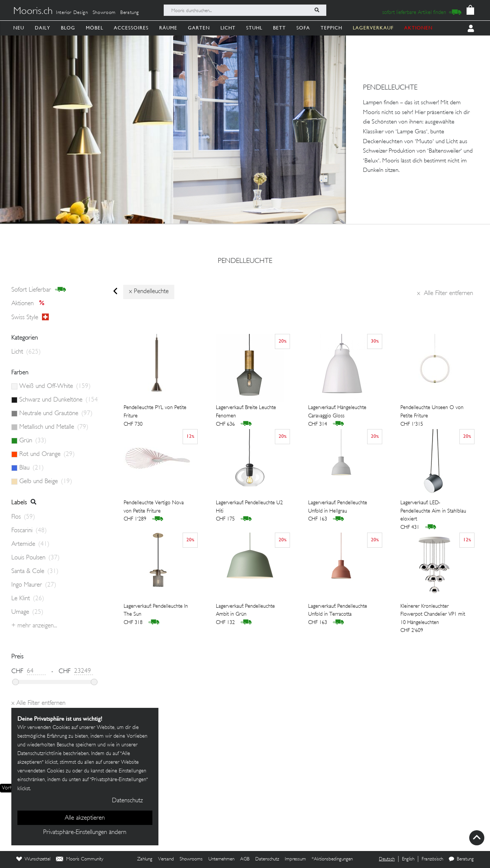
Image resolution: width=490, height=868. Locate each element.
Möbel (95, 28)
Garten (199, 28)
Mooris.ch (33, 12)
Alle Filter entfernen (445, 293)
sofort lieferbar (39, 290)
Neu (19, 28)
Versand (166, 859)
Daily (43, 28)
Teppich (331, 28)
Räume (168, 28)
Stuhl (254, 28)
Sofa (303, 28)
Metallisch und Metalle (54, 427)
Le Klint (28, 599)
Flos (23, 517)
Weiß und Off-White (55, 386)
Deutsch (387, 859)
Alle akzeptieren (85, 818)
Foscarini (29, 531)
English (408, 859)
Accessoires (131, 28)
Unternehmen (221, 859)
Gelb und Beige (46, 482)
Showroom (104, 13)
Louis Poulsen (36, 558)
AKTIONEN (418, 28)
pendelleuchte (245, 261)
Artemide (30, 544)
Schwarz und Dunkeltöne (59, 400)
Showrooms (191, 859)
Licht (228, 28)
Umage (27, 612)
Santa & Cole (35, 571)
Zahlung (145, 859)
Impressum (295, 859)
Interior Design (72, 13)
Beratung (130, 13)
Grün (33, 441)
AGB (245, 859)
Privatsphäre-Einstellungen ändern (85, 832)
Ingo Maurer (34, 585)
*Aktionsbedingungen (332, 859)
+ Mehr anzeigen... (34, 626)
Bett (279, 28)
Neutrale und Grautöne (56, 414)
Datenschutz (267, 859)
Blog (68, 28)
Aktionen (30, 304)
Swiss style (30, 317)
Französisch (432, 859)
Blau (32, 468)
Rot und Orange (47, 454)
